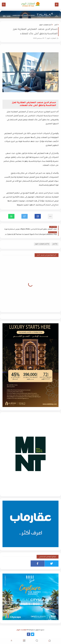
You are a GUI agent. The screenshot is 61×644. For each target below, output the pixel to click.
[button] (38, 216)
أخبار (56, 25)
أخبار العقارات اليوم (45, 25)
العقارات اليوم (22, 630)
